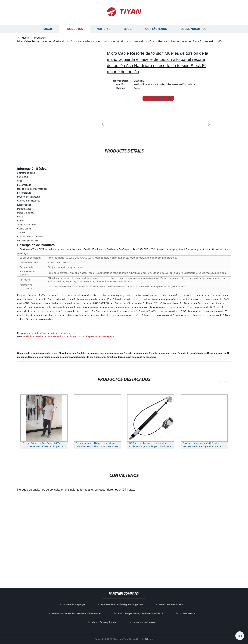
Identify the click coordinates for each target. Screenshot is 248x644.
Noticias (103, 36)
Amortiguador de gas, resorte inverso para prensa (51, 333)
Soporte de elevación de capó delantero (49, 357)
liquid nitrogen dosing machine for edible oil (151, 613)
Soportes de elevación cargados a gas (37, 353)
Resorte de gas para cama (163, 353)
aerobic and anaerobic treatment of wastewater (87, 613)
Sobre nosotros (193, 36)
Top (240, 636)
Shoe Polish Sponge (85, 604)
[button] (103, 124)
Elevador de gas (67, 353)
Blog (128, 36)
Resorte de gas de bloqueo (192, 353)
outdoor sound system (155, 622)
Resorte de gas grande (136, 353)
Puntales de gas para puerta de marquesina (100, 353)
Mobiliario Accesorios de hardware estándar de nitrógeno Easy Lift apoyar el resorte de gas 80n (69, 336)
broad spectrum (199, 613)
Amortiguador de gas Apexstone (88, 357)
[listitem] (124, 123)
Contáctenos (156, 36)
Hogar (47, 36)
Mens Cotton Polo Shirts (183, 604)
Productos (74, 36)
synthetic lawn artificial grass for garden (133, 604)
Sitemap (149, 639)
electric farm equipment (115, 622)
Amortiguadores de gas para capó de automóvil (132, 357)
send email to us (158, 98)
